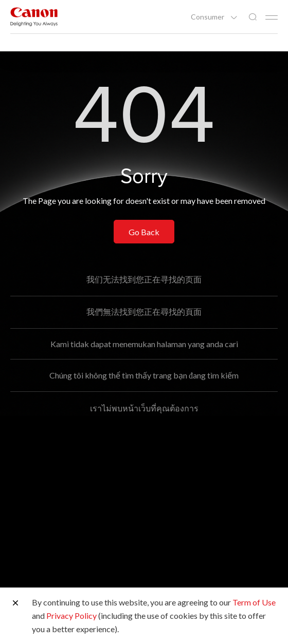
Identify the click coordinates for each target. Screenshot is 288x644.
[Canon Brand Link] (34, 17)
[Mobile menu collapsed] (272, 17)
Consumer (208, 17)
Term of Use (254, 602)
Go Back (144, 232)
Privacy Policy (71, 615)
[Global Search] (253, 17)
